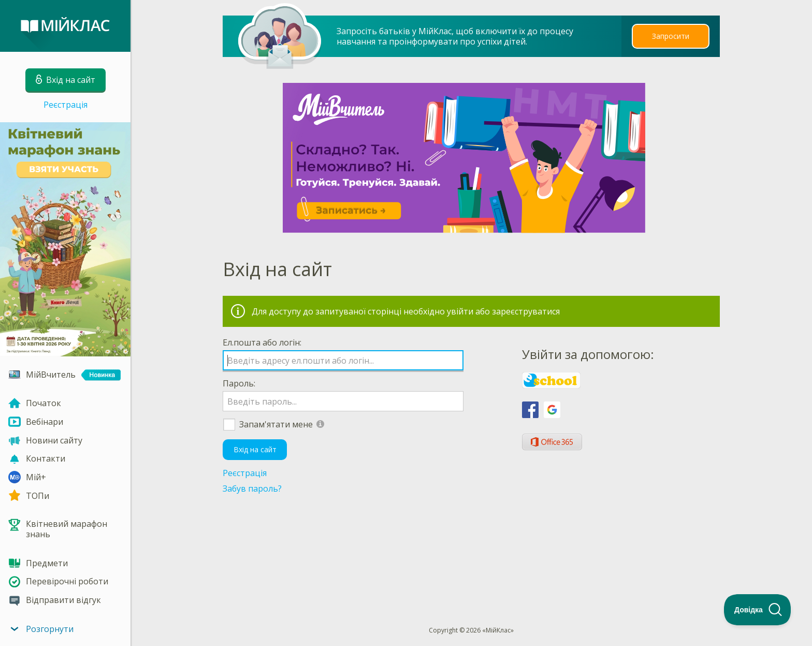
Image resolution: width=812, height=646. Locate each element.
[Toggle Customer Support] (758, 610)
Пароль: (239, 383)
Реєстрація (66, 105)
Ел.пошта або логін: (262, 342)
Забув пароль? (252, 489)
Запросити (671, 36)
